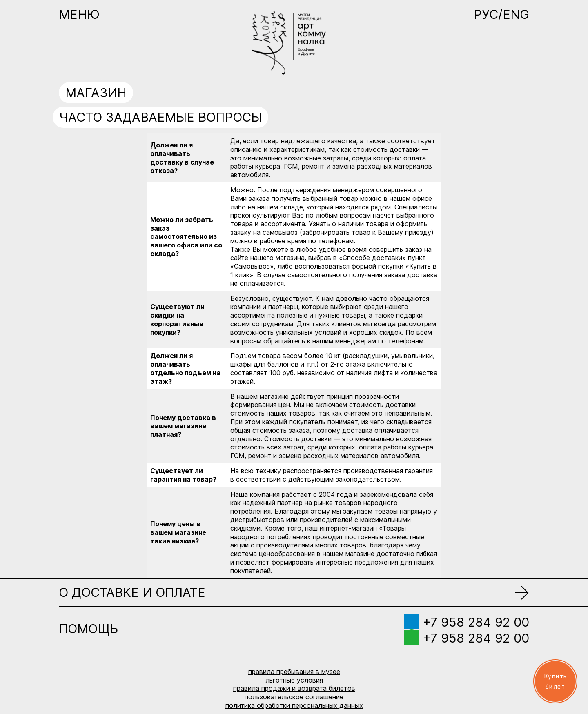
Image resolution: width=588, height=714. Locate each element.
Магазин (96, 93)
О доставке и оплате (132, 592)
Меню (79, 14)
